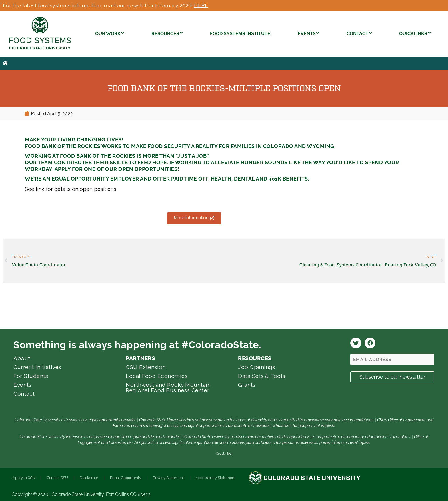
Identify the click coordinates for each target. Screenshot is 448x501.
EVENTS (308, 33)
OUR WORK (110, 33)
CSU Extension (146, 367)
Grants (247, 385)
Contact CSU (57, 478)
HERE (201, 5)
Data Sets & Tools (262, 376)
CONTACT (359, 33)
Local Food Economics (157, 376)
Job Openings (257, 367)
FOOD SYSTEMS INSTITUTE (240, 34)
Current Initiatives (37, 367)
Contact (24, 394)
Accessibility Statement (216, 478)
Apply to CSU (24, 478)
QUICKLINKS (415, 33)
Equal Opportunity (126, 478)
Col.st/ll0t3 (224, 454)
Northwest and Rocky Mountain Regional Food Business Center (168, 387)
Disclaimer (89, 478)
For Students (31, 376)
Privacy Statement (168, 478)
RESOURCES (167, 33)
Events (22, 385)
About (22, 358)
